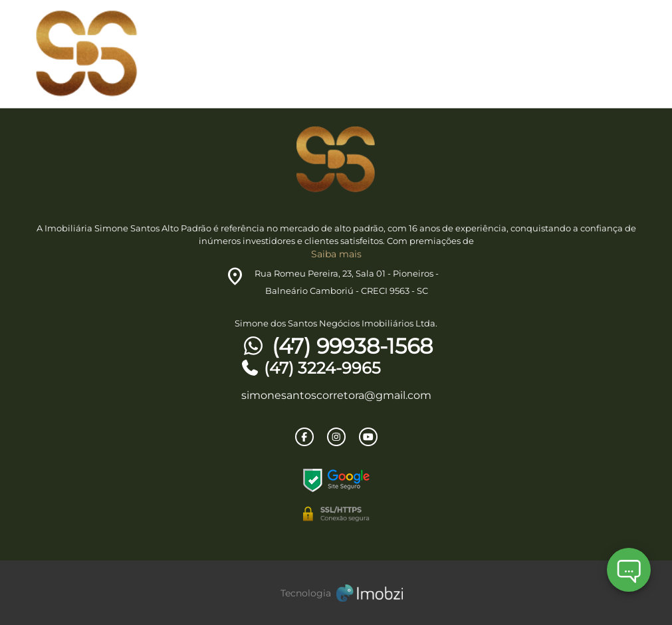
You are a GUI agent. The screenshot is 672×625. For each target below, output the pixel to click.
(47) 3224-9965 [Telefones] (310, 368)
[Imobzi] (336, 593)
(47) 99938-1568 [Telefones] (336, 346)
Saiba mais (336, 254)
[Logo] (135, 54)
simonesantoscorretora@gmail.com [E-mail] (336, 395)
